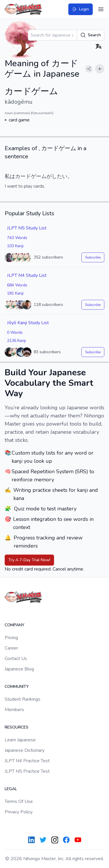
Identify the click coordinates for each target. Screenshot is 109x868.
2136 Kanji (16, 341)
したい (60, 176)
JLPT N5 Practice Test (27, 771)
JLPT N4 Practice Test (27, 761)
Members (14, 710)
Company (15, 625)
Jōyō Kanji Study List (28, 323)
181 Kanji (15, 293)
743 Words (17, 238)
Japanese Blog (19, 669)
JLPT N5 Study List (27, 228)
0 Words (15, 332)
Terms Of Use (19, 801)
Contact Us (16, 659)
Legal (11, 789)
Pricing (11, 638)
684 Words (17, 285)
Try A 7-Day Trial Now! (29, 560)
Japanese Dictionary (25, 750)
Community (17, 687)
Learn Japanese (20, 740)
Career (11, 648)
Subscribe (93, 257)
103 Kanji (15, 246)
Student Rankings (23, 699)
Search (91, 35)
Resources (17, 727)
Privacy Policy (19, 812)
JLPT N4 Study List (27, 275)
